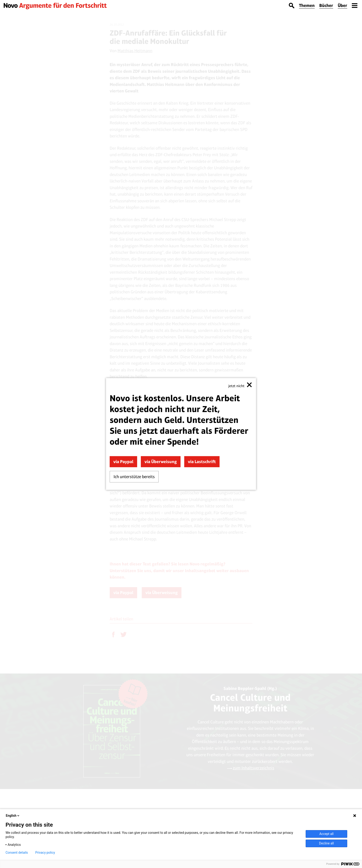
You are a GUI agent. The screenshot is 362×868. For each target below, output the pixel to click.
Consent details (17, 853)
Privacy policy (45, 853)
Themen (307, 5)
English (13, 816)
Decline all (326, 843)
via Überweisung (161, 462)
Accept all (326, 834)
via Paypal (123, 462)
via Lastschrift (202, 462)
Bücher (326, 5)
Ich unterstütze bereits (134, 477)
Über (342, 5)
